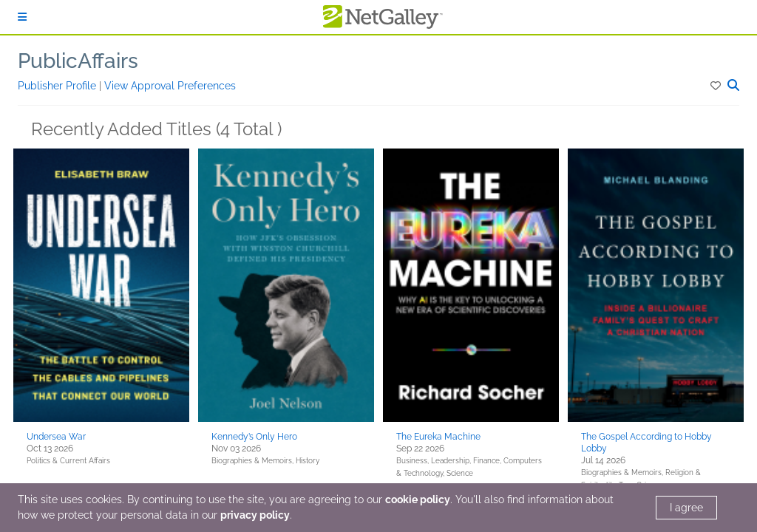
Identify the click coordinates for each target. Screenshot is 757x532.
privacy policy (255, 515)
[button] (717, 86)
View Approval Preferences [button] (170, 86)
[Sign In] (22, 17)
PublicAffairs (78, 61)
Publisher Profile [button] (58, 86)
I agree (686, 508)
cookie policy (418, 499)
